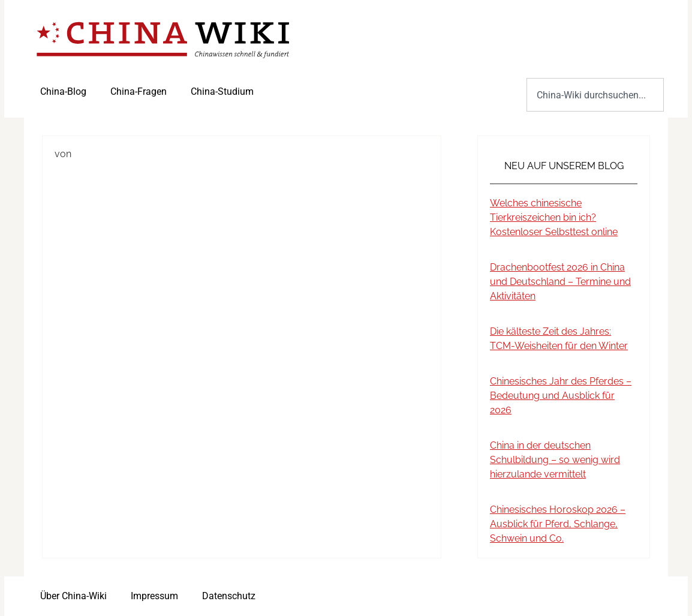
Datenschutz (229, 596)
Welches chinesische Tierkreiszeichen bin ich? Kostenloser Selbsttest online (554, 217)
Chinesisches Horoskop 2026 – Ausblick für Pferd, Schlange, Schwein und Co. (558, 524)
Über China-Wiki (73, 596)
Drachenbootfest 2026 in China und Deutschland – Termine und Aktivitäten (560, 282)
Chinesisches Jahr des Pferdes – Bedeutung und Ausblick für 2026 (561, 396)
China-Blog (63, 91)
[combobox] (595, 95)
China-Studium (222, 91)
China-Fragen (139, 91)
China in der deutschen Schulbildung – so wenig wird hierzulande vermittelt (555, 460)
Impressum (154, 596)
